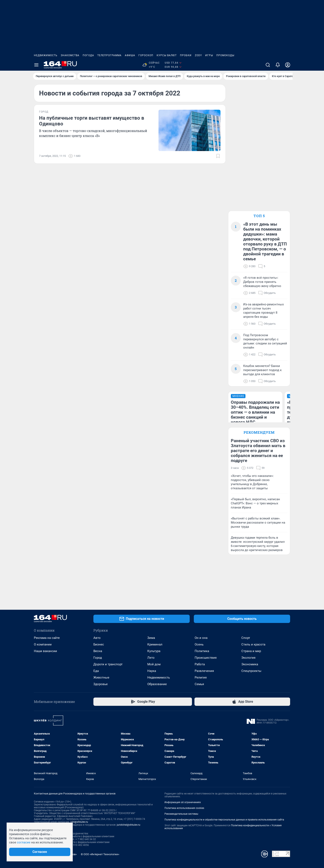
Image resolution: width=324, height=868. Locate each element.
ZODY (198, 55)
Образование (157, 684)
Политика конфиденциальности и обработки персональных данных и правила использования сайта (224, 820)
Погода (88, 55)
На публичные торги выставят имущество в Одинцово (92, 121)
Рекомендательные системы (181, 814)
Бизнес (99, 644)
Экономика (250, 664)
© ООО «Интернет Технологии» (100, 854)
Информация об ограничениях (183, 802)
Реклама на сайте (47, 638)
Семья (199, 684)
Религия (201, 677)
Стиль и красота (253, 644)
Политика (202, 651)
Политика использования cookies (184, 808)
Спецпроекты (251, 671)
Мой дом (154, 664)
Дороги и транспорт (108, 664)
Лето (151, 658)
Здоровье (101, 684)
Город (98, 658)
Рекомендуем (259, 432)
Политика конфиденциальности (250, 825)
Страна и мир (251, 651)
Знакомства (70, 55)
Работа (200, 664)
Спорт (246, 638)
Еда (96, 671)
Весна (98, 651)
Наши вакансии (45, 651)
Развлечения (204, 671)
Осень (199, 644)
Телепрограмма (109, 55)
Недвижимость (46, 55)
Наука (152, 671)
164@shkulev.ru (79, 822)
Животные (101, 677)
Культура (154, 651)
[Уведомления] (278, 65)
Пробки (186, 55)
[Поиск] (268, 65)
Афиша (130, 55)
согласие (24, 842)
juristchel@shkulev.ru (129, 825)
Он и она (201, 638)
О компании (43, 644)
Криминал (155, 644)
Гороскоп (146, 55)
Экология (248, 658)
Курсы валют (167, 55)
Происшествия (206, 658)
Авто (97, 638)
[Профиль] (288, 65)
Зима (151, 638)
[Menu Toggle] (36, 65)
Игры (209, 55)
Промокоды (225, 55)
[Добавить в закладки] (218, 156)
